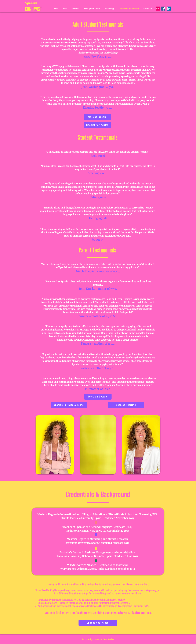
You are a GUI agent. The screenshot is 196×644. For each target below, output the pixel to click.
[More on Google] (97, 117)
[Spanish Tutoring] (126, 405)
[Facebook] (163, 9)
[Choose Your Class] (98, 623)
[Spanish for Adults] (97, 125)
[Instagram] (158, 9)
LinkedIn (134, 613)
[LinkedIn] (169, 9)
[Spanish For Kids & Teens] (69, 405)
